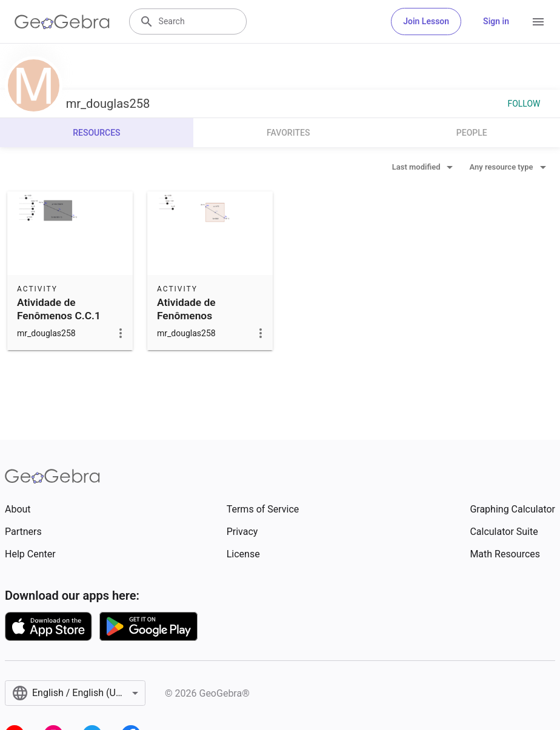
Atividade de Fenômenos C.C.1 (59, 309)
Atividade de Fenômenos (186, 309)
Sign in (496, 21)
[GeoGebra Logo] (62, 22)
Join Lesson (426, 21)
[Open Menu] (538, 22)
